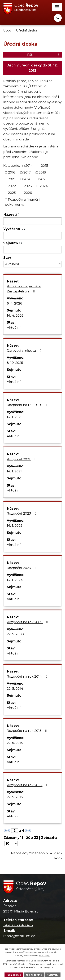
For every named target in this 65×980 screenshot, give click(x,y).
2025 (12, 193)
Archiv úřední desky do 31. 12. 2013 (33, 68)
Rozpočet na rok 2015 (27, 731)
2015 (44, 166)
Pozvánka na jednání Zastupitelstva (24, 289)
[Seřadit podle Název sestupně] (19, 215)
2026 (28, 193)
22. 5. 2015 (15, 743)
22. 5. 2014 (15, 689)
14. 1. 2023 (15, 526)
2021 (43, 179)
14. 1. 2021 (14, 471)
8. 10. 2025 (15, 363)
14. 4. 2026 (15, 315)
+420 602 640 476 (18, 925)
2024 (44, 186)
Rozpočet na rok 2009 (28, 622)
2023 (28, 186)
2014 (29, 166)
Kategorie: (12, 165)
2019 (12, 179)
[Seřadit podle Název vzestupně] (19, 214)
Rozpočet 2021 (22, 459)
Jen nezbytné (34, 975)
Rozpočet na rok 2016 (27, 785)
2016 (12, 172)
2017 (27, 172)
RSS (44, 55)
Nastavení (53, 975)
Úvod (7, 30)
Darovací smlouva (25, 351)
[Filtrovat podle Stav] (32, 264)
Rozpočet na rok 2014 (28, 676)
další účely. (44, 956)
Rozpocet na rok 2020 (28, 405)
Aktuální (14, 328)
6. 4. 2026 (14, 303)
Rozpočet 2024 (22, 568)
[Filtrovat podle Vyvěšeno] (32, 236)
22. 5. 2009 (15, 634)
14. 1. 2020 (15, 417)
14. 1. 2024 (15, 580)
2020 (27, 179)
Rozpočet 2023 (22, 513)
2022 (12, 186)
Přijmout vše (14, 975)
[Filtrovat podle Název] (32, 221)
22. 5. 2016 (15, 797)
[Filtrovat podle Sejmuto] (32, 250)
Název (10, 215)
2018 (42, 172)
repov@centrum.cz (19, 936)
